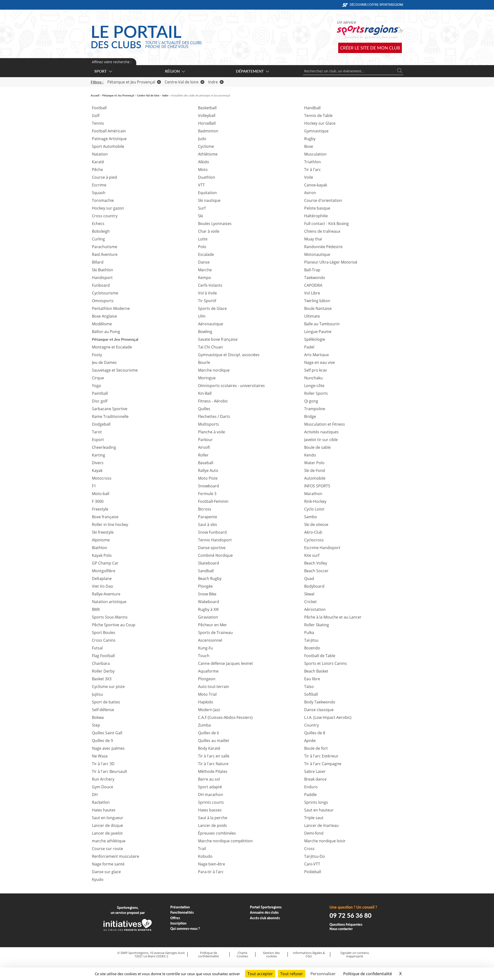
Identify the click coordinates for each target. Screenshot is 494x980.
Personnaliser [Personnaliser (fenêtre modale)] (323, 974)
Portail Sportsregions (266, 907)
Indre (216, 82)
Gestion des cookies (271, 955)
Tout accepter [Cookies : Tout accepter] (260, 974)
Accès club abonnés (265, 918)
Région (175, 71)
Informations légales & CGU (309, 955)
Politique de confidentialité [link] (368, 974)
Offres (175, 918)
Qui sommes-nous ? (185, 929)
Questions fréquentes (346, 924)
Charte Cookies (242, 955)
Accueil (95, 95)
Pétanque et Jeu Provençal (134, 82)
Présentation (180, 907)
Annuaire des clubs (264, 912)
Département (252, 71)
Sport (103, 71)
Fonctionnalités (182, 912)
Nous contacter (341, 929)
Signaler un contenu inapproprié (355, 955)
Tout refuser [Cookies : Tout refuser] (292, 974)
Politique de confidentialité (208, 955)
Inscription (178, 923)
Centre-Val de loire (185, 82)
